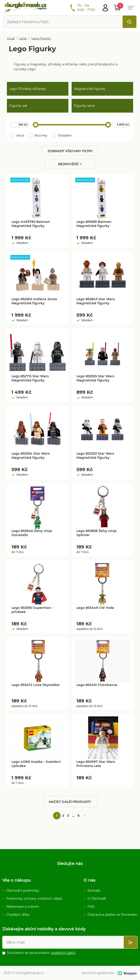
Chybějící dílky (18, 915)
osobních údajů (63, 953)
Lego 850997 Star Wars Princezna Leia (96, 764)
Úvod (11, 38)
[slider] (36, 125)
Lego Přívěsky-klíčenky (28, 89)
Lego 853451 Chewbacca (97, 685)
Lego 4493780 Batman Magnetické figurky (31, 224)
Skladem (62, 135)
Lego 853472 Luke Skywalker (36, 685)
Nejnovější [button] (69, 164)
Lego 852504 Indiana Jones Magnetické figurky (34, 301)
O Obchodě (97, 899)
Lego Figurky (41, 38)
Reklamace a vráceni (23, 907)
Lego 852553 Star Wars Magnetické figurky (95, 456)
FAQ (91, 907)
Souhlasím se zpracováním (41, 953)
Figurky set (18, 106)
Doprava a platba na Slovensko (112, 915)
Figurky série (84, 106)
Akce (17, 135)
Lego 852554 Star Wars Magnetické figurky (31, 456)
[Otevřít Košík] (117, 8)
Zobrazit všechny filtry (70, 151)
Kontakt (94, 891)
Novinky (38, 135)
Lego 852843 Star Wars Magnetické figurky (96, 301)
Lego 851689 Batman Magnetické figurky (94, 224)
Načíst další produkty (70, 802)
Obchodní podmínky (23, 891)
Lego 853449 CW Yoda (95, 608)
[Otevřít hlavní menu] (105, 8)
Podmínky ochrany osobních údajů (34, 899)
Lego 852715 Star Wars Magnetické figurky (30, 378)
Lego (23, 38)
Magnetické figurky (90, 89)
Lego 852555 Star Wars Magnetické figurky (95, 378)
